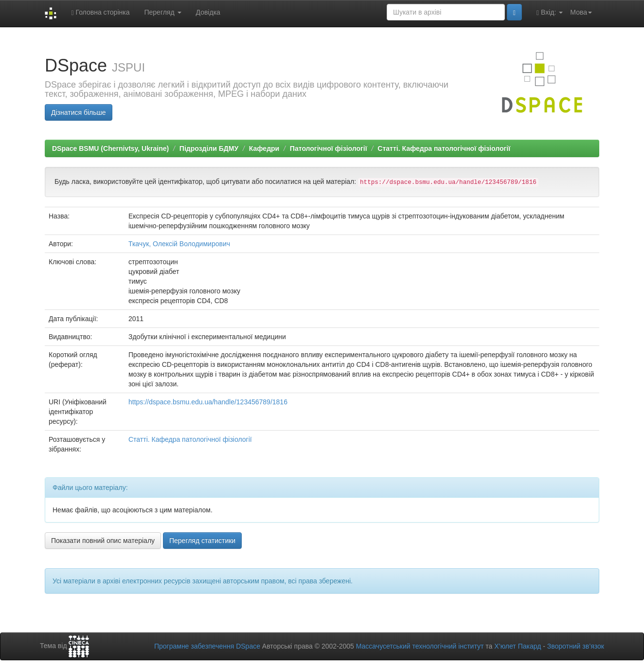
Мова (581, 12)
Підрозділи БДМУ (209, 148)
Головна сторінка (100, 12)
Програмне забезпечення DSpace (207, 646)
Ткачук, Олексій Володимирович (179, 244)
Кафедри (264, 148)
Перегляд (162, 12)
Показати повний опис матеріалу (103, 541)
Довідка (208, 12)
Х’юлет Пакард (518, 646)
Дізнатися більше (79, 112)
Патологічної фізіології (329, 148)
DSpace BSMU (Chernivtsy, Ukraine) (110, 148)
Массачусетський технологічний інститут (420, 646)
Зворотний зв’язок (576, 646)
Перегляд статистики (202, 541)
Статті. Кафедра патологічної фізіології (444, 148)
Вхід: (550, 12)
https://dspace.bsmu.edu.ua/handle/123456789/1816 (208, 402)
